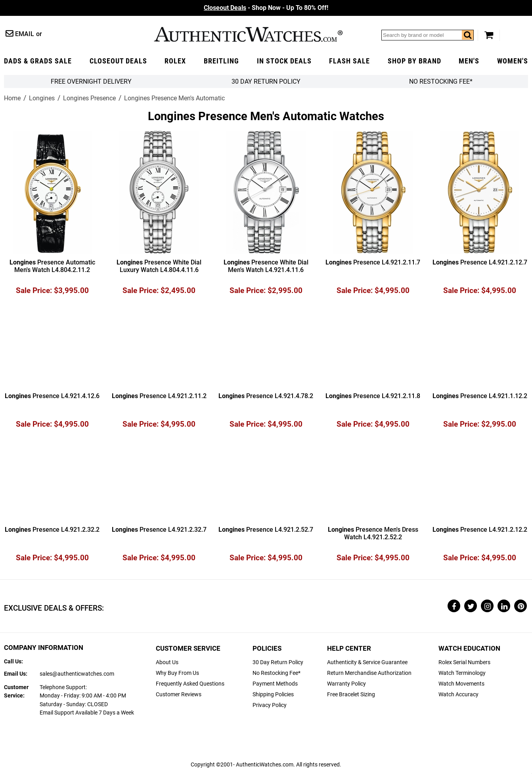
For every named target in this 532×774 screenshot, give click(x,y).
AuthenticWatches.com (248, 34)
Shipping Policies (273, 694)
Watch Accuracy (458, 694)
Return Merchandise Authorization (369, 673)
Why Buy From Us (177, 673)
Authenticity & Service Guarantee (367, 662)
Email (25, 34)
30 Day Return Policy (278, 662)
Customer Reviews (179, 694)
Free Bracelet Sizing (351, 694)
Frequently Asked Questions (190, 684)
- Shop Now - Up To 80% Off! (266, 8)
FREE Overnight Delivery (91, 81)
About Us (167, 662)
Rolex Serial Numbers (464, 662)
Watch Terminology (462, 673)
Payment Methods (275, 684)
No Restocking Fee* (441, 81)
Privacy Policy (270, 705)
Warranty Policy (346, 684)
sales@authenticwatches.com (77, 674)
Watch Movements (461, 684)
